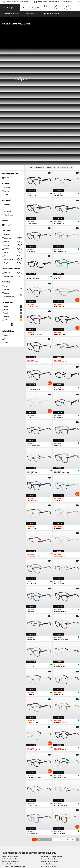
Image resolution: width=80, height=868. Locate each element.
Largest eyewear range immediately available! (17, 2)
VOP (3, 856)
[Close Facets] (12, 45)
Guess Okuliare (46, 754)
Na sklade (6, 89)
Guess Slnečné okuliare (49, 742)
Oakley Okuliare (7, 757)
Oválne (12, 127)
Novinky (6, 82)
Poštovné (30, 815)
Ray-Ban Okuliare (8, 754)
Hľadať (46, 9)
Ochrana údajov (10, 856)
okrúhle (12, 123)
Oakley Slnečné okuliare (10, 737)
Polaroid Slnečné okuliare (50, 737)
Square (12, 171)
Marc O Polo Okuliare (9, 759)
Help (55, 809)
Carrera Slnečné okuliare (10, 742)
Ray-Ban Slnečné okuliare (10, 734)
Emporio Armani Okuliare (11, 764)
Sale (5, 86)
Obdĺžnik (12, 112)
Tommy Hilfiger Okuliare (49, 762)
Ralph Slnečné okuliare (49, 744)
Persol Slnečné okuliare (10, 739)
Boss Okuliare (45, 759)
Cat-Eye (12, 119)
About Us (5, 809)
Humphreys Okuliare (9, 762)
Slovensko (69, 2)
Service (30, 809)
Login (56, 9)
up (77, 856)
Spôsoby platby (32, 812)
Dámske (6, 65)
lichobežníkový (12, 174)
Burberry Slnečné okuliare (50, 739)
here (54, 788)
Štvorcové (12, 116)
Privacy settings (7, 812)
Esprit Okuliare (46, 764)
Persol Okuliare (46, 757)
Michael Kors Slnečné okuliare (52, 734)
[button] (10, 7)
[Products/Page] (65, 45)
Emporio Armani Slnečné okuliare (13, 744)
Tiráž (18, 856)
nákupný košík (68, 9)
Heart (12, 164)
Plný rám (12, 150)
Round (12, 167)
